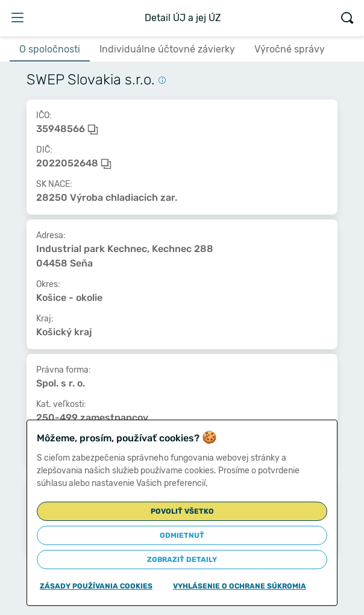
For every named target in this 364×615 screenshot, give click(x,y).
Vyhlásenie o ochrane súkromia (240, 586)
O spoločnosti (50, 49)
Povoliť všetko (182, 511)
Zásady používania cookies (96, 586)
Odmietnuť (182, 535)
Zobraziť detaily (182, 560)
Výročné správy (290, 49)
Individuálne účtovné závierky (167, 49)
